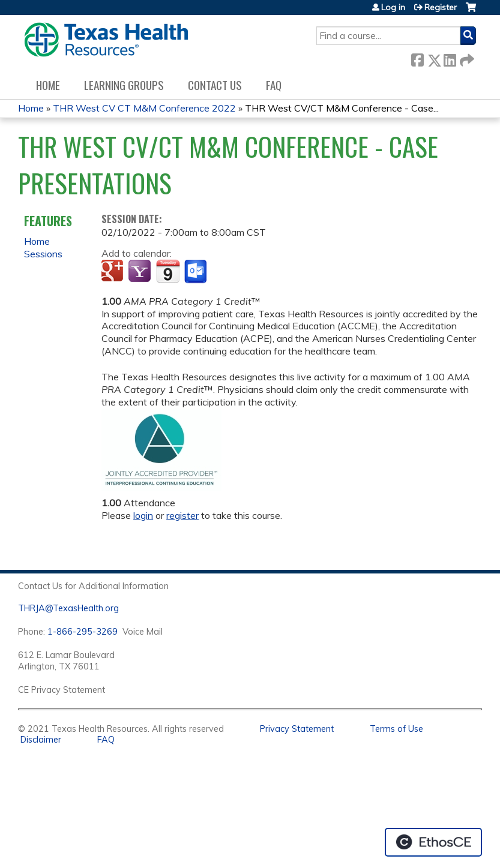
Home (48, 85)
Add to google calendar (114, 272)
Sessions (43, 254)
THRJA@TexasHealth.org (68, 608)
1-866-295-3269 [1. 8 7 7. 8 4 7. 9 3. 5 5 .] (83, 632)
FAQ (274, 85)
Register (441, 7)
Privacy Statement (297, 729)
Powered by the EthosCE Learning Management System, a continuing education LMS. (433, 842)
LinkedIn (450, 58)
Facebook (417, 58)
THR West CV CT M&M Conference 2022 (144, 108)
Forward (466, 58)
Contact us (215, 85)
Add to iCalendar (168, 271)
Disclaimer (41, 740)
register (182, 515)
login (143, 515)
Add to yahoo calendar (141, 272)
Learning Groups (124, 85)
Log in (393, 7)
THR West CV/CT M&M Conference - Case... (342, 108)
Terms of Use (396, 729)
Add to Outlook (197, 272)
